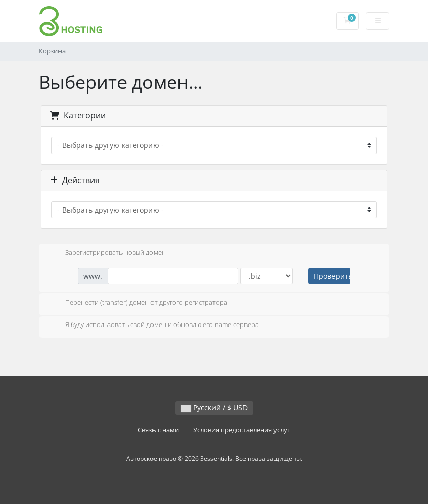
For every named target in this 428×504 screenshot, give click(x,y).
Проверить (332, 276)
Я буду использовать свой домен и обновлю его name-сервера (154, 325)
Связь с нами (158, 430)
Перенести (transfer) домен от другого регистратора (138, 303)
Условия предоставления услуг (242, 430)
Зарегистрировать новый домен (107, 253)
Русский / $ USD (214, 408)
